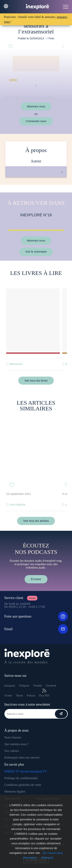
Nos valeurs (12, 751)
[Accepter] (30, 858)
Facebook (51, 686)
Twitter (8, 696)
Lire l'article (17, 505)
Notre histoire (13, 737)
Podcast (31, 696)
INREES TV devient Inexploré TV (26, 771)
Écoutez (36, 579)
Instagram (10, 686)
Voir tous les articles (36, 521)
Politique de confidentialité (21, 778)
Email (36, 629)
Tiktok (19, 696)
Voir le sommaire (36, 252)
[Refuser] (48, 858)
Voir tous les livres (36, 381)
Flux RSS (44, 693)
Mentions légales (15, 791)
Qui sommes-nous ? (17, 744)
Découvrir (16, 364)
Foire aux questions (36, 616)
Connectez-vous (36, 121)
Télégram (24, 686)
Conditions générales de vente (23, 785)
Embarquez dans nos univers (22, 757)
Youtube (38, 686)
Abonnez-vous (36, 106)
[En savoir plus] (53, 853)
